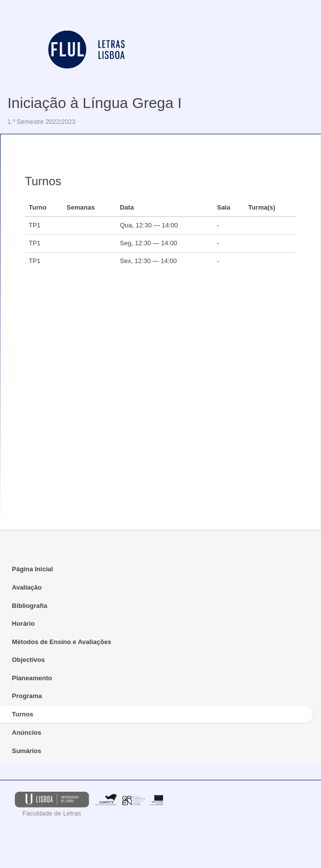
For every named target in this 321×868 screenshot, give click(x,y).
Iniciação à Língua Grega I (95, 103)
